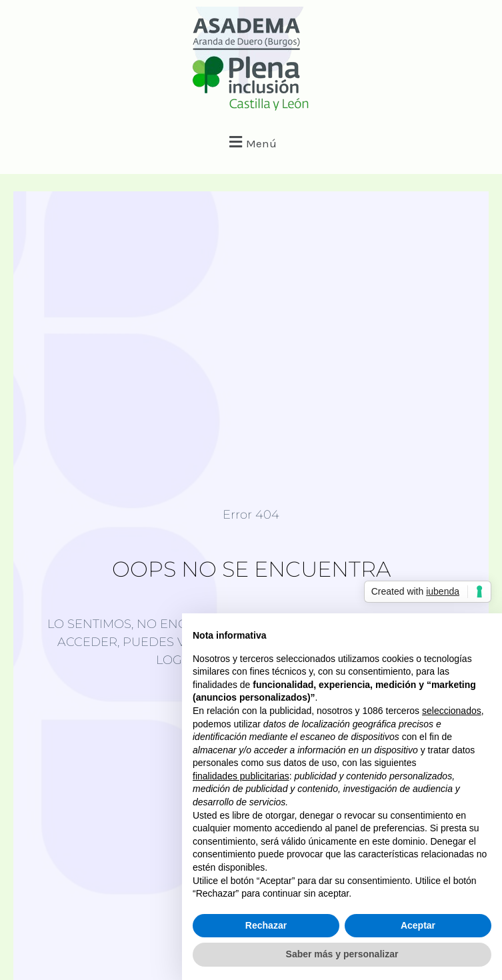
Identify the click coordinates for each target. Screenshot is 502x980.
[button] (251, 142)
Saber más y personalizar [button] (342, 954)
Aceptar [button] (418, 925)
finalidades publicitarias (241, 776)
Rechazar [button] (266, 925)
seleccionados (452, 711)
